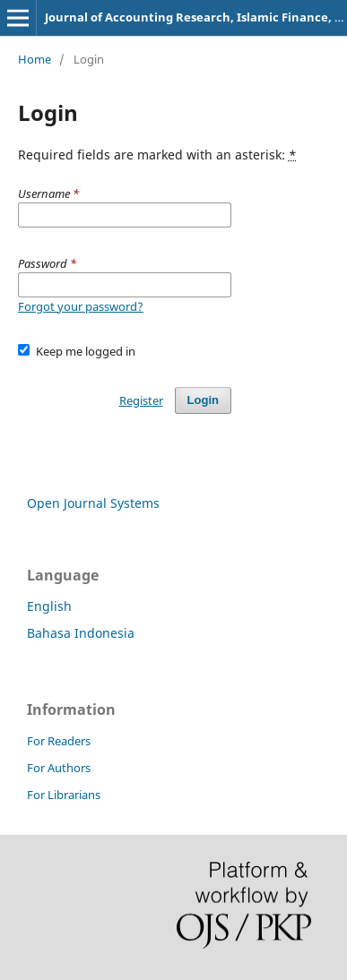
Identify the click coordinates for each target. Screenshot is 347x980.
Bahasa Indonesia (81, 633)
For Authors (59, 768)
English (49, 606)
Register (141, 400)
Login (203, 400)
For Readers (59, 741)
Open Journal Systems (93, 503)
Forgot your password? (81, 306)
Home (35, 59)
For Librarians (64, 795)
